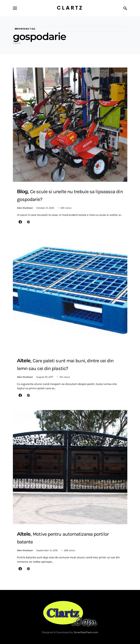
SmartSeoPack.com (86, 632)
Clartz (70, 8)
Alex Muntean (25, 208)
